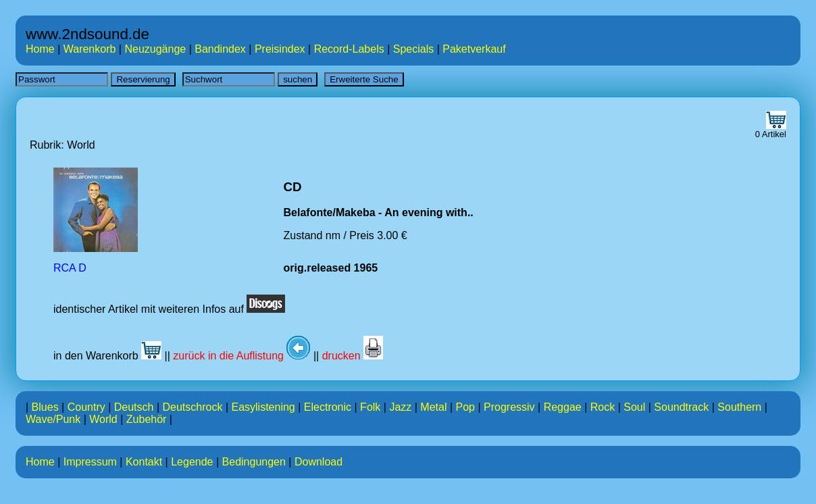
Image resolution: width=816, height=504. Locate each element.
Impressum (90, 462)
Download (318, 462)
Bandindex (220, 49)
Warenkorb (90, 49)
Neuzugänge (155, 49)
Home (40, 49)
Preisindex (280, 49)
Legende (192, 462)
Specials (413, 49)
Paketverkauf (474, 49)
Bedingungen (254, 462)
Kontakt (144, 462)
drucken (353, 356)
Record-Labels (349, 49)
